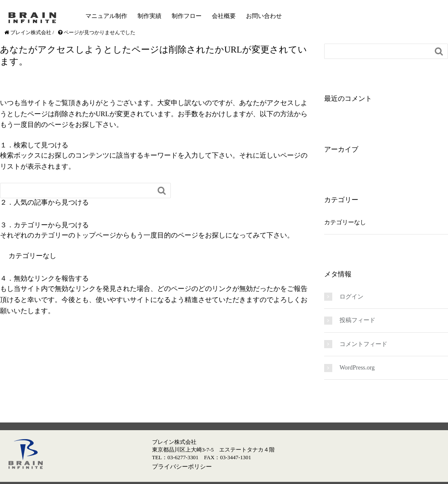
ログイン (351, 297)
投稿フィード (357, 320)
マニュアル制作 (106, 16)
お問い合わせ (264, 16)
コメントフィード (363, 344)
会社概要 (224, 16)
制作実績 (149, 16)
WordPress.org (357, 368)
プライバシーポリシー (182, 466)
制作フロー (187, 16)
